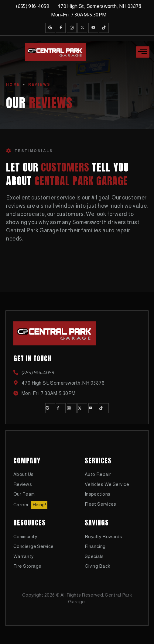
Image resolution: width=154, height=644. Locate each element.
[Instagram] (72, 28)
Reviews (39, 85)
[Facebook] (61, 28)
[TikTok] (104, 28)
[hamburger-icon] (143, 52)
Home (13, 85)
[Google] (50, 28)
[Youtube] (93, 28)
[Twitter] (82, 28)
